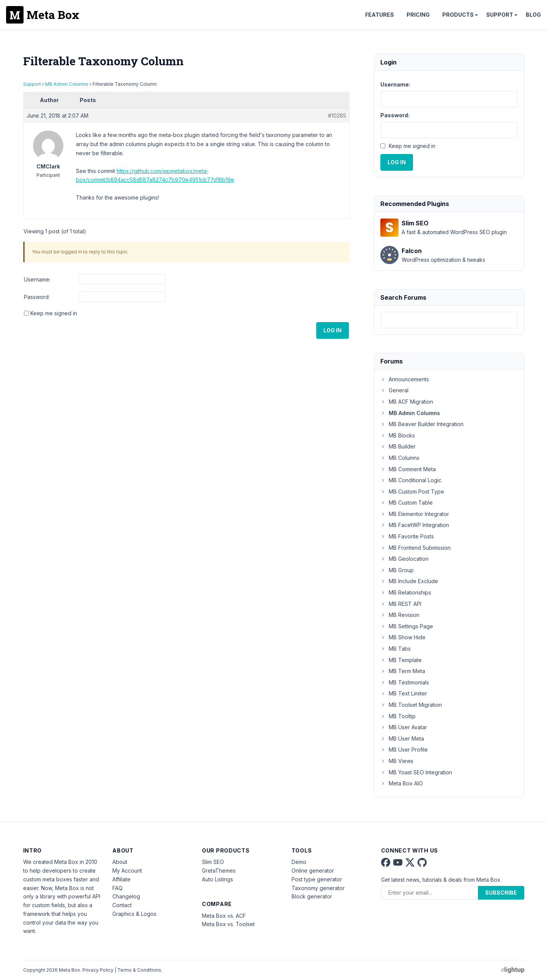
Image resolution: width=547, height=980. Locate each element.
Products (458, 15)
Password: (37, 297)
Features (380, 15)
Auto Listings (218, 879)
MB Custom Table (407, 503)
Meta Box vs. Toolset (228, 924)
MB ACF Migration (407, 402)
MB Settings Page (407, 626)
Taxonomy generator (318, 888)
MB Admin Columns (67, 84)
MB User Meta (402, 739)
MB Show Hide (403, 637)
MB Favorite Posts (407, 536)
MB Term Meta (403, 671)
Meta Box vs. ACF (224, 916)
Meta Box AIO (402, 783)
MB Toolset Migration (411, 705)
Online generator (313, 871)
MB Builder (398, 446)
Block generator (312, 896)
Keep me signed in (54, 313)
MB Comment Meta (408, 469)
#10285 (337, 116)
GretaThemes (219, 871)
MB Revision (400, 615)
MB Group (397, 570)
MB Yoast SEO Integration (416, 772)
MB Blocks (398, 435)
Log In (333, 330)
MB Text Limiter (404, 693)
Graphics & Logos (134, 914)
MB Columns (400, 458)
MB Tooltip (398, 716)
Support (500, 15)
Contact (122, 905)
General (394, 390)
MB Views (397, 761)
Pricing (418, 15)
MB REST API (401, 604)
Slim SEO (213, 862)
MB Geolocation (404, 559)
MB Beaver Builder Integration (422, 424)
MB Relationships (406, 592)
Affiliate (121, 879)
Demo (299, 862)
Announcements (405, 379)
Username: (37, 279)
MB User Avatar (404, 727)
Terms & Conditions (139, 970)
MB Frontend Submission (415, 548)
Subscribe (501, 893)
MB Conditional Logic (411, 480)
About (120, 862)
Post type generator (317, 879)
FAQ (117, 888)
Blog (533, 15)
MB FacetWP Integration (415, 525)
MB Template (401, 660)
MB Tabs (396, 649)
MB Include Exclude (409, 581)
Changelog (126, 896)
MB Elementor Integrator (415, 514)
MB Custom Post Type (412, 492)
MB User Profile (404, 750)
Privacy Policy (98, 970)
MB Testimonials (405, 682)
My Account (127, 871)
